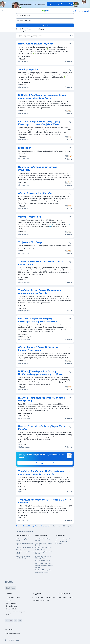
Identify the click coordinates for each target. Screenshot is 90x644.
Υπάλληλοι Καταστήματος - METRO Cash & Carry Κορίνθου (41, 263)
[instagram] (11, 620)
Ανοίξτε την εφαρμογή (81, 11)
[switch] (71, 36)
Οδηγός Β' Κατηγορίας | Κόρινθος (35, 193)
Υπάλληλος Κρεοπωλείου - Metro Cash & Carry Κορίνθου (42, 501)
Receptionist (25, 148)
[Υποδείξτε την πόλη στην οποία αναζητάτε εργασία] (45, 21)
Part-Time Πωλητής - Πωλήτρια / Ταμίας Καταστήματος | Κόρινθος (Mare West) (39, 123)
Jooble (17, 640)
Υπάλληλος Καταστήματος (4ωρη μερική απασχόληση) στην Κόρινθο (40, 292)
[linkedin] (20, 620)
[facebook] (7, 620)
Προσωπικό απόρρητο (12, 633)
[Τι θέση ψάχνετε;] (45, 16)
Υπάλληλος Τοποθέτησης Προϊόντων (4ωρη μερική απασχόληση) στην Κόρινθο (41, 473)
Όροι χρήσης (9, 629)
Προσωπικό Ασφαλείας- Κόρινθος (36, 44)
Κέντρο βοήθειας (11, 606)
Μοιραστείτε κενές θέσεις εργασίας (44, 597)
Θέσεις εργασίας (11, 603)
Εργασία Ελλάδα (11, 609)
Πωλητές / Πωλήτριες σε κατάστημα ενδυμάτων (37, 168)
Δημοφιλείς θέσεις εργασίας (63, 539)
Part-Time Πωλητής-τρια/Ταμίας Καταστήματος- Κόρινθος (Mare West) (38, 320)
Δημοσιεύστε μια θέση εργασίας (60, 4)
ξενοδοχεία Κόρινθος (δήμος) (44, 570)
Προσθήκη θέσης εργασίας (41, 600)
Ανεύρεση (45, 25)
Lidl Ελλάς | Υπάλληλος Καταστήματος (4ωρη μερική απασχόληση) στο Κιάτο (42, 97)
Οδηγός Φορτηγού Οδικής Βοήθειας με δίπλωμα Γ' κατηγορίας (38, 349)
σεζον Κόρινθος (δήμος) (42, 572)
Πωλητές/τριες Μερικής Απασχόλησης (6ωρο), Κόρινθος (42, 428)
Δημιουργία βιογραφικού (45, 463)
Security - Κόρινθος (28, 69)
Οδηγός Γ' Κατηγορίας (30, 217)
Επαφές (8, 600)
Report (68, 61)
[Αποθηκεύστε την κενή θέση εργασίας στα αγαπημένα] (70, 44)
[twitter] (16, 620)
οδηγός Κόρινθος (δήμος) (43, 561)
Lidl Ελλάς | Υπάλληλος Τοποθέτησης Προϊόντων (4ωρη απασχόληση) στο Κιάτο (40, 373)
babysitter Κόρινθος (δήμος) (43, 563)
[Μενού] (3, 11)
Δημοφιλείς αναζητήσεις (25, 532)
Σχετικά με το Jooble (13, 597)
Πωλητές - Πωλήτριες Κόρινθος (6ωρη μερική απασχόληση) (42, 399)
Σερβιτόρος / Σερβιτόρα (31, 242)
